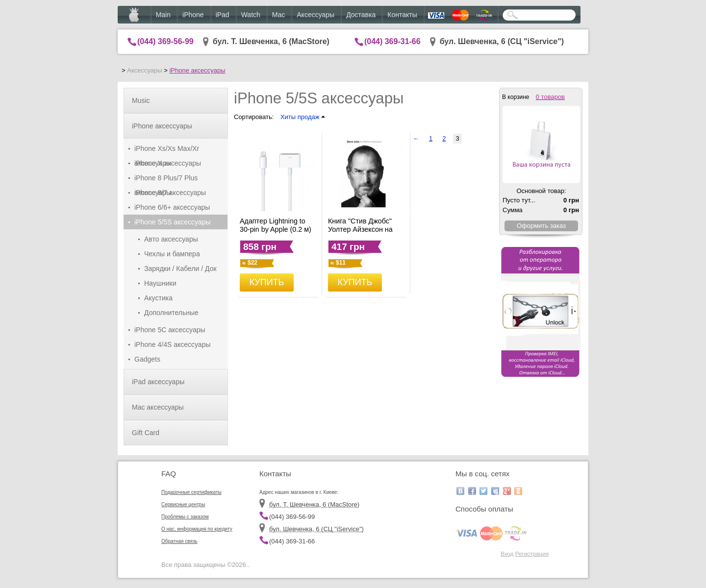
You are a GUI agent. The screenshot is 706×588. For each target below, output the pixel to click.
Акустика (158, 298)
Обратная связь (179, 541)
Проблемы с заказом (185, 517)
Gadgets (147, 359)
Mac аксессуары (158, 407)
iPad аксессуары (158, 382)
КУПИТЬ (267, 282)
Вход (507, 553)
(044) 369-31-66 (392, 41)
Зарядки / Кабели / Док (180, 269)
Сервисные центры (183, 504)
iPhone (193, 15)
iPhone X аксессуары (168, 163)
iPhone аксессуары (197, 70)
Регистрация (532, 553)
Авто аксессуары (171, 239)
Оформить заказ (541, 226)
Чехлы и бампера (172, 254)
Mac (278, 15)
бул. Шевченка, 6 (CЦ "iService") (502, 41)
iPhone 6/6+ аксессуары (172, 207)
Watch (251, 15)
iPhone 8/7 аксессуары (170, 193)
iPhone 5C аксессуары (170, 330)
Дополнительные (171, 313)
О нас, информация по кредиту (197, 529)
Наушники (160, 283)
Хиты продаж (303, 117)
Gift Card (146, 433)
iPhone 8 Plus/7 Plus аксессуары (166, 180)
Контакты (402, 15)
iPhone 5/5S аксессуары (173, 222)
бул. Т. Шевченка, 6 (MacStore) (271, 41)
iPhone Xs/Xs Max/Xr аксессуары (167, 150)
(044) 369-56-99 (165, 41)
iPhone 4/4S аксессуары (173, 344)
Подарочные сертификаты (191, 492)
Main (163, 15)
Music (141, 100)
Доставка (361, 15)
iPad (223, 15)
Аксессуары (315, 15)
